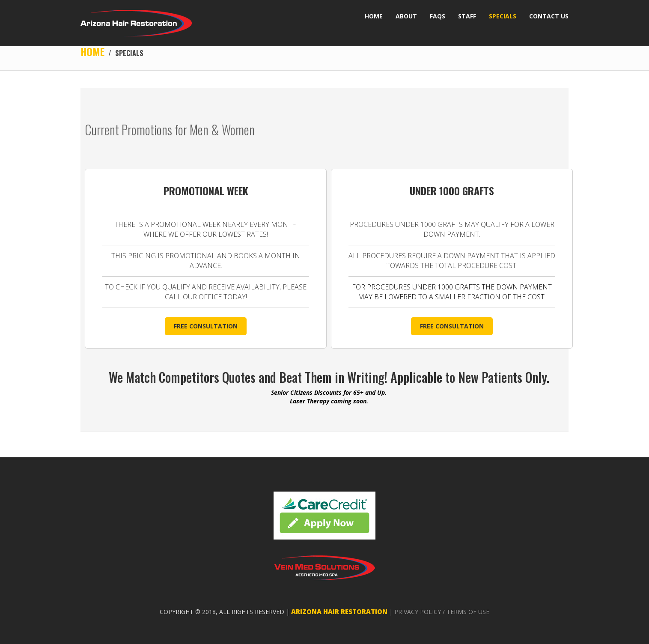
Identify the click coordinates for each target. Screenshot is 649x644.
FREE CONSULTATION (206, 326)
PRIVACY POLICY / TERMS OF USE (442, 612)
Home (92, 51)
